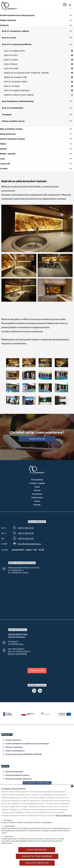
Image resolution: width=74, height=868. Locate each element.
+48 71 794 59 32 (26, 528)
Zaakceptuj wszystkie (37, 863)
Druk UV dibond (11, 64)
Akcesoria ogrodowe (14, 747)
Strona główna (37, 480)
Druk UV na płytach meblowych (17, 90)
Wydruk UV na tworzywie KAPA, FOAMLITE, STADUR (26, 73)
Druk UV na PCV (11, 55)
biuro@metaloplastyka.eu (29, 544)
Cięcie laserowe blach (14, 772)
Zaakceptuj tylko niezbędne (37, 856)
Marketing (8, 820)
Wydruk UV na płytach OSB (15, 77)
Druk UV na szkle (11, 68)
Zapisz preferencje (37, 850)
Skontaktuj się (37, 439)
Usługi (37, 487)
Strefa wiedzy (37, 497)
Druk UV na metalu (12, 86)
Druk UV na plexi (11, 60)
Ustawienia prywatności (37, 783)
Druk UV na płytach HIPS (14, 51)
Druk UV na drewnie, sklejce (16, 82)
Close (72, 786)
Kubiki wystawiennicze (15, 751)
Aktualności (37, 494)
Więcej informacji (64, 815)
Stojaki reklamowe (13, 740)
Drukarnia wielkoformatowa (17, 775)
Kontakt (37, 505)
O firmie (37, 490)
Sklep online (37, 670)
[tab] (37, 15)
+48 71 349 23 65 (26, 538)
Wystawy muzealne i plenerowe (19, 779)
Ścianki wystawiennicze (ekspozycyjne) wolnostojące (27, 743)
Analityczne (9, 836)
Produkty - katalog (37, 483)
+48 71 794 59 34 (26, 533)
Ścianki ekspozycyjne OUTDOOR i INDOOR (24, 754)
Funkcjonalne (10, 826)
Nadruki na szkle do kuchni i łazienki (19, 95)
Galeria (37, 501)
